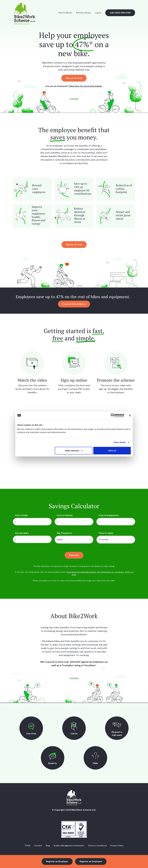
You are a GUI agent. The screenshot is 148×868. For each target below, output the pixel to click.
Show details (120, 442)
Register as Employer (57, 861)
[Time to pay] (116, 540)
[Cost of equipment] (118, 522)
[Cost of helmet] (77, 522)
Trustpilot (74, 99)
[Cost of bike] (35, 522)
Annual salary (22, 533)
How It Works (65, 13)
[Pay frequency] (74, 540)
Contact (38, 846)
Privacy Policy (117, 846)
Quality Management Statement (69, 846)
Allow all (112, 450)
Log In (98, 13)
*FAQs (27, 846)
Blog (48, 846)
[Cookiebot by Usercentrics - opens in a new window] (113, 416)
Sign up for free (74, 78)
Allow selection (74, 450)
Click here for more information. (86, 86)
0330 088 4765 (123, 13)
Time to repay (106, 533)
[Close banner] (130, 416)
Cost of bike (21, 515)
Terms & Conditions (97, 846)
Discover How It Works (74, 304)
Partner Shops (84, 13)
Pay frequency (64, 533)
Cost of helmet (65, 515)
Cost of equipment (109, 515)
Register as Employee (91, 861)
